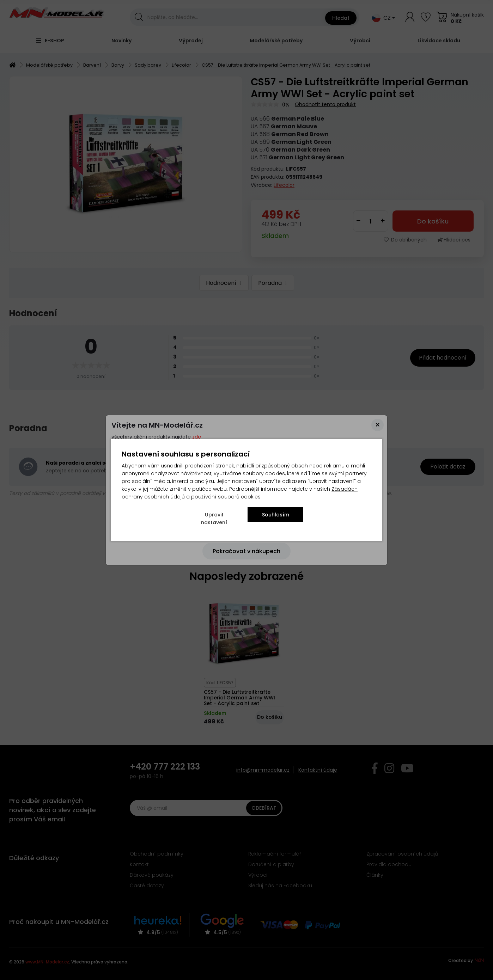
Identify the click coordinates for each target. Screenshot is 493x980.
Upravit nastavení (214, 519)
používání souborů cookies (226, 497)
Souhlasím (276, 515)
